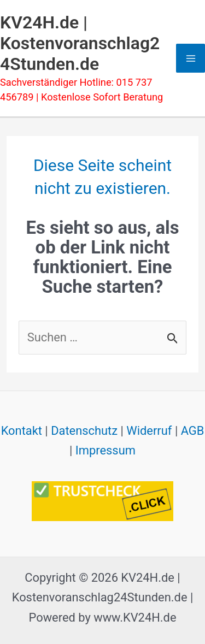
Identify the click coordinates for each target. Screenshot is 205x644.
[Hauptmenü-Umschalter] (191, 58)
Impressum (106, 450)
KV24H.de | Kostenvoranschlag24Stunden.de (80, 43)
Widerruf (149, 431)
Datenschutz (84, 431)
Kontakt (22, 431)
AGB (193, 431)
